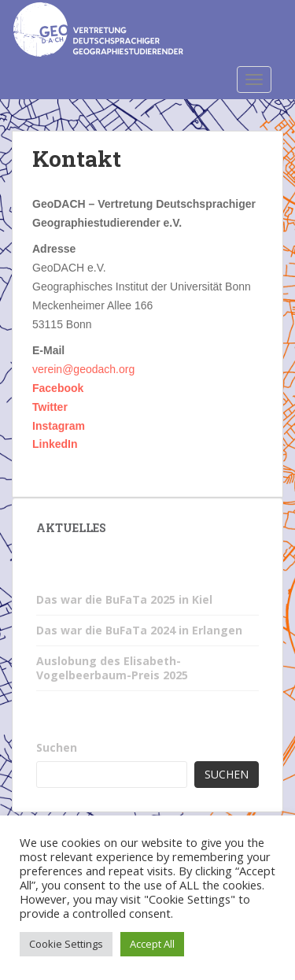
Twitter (50, 407)
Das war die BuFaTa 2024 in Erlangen (139, 630)
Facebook (58, 388)
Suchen (57, 747)
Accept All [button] (152, 944)
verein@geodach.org (83, 369)
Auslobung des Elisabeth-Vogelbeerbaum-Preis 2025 (112, 668)
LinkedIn (55, 444)
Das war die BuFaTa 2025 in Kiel (124, 599)
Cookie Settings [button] (66, 944)
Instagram (59, 426)
